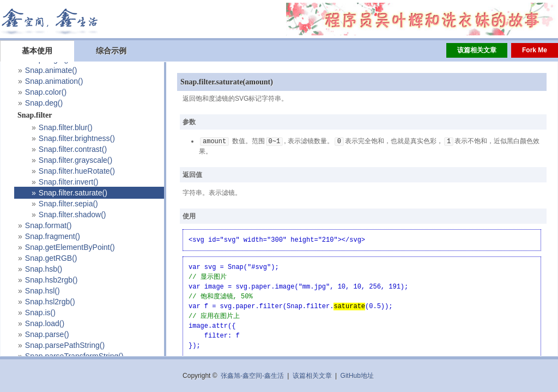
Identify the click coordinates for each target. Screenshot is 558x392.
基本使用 (37, 51)
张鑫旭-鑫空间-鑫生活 (252, 376)
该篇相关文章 (477, 50)
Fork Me (535, 50)
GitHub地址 (357, 376)
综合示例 (111, 51)
